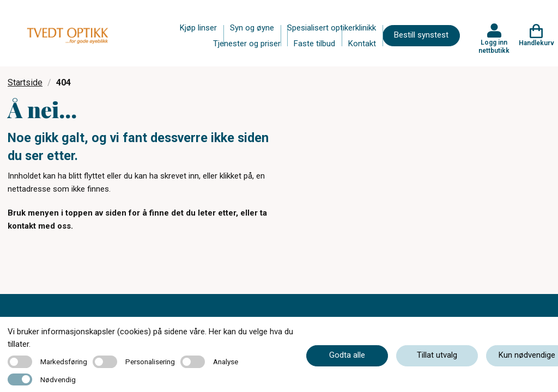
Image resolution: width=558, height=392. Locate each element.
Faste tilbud (314, 44)
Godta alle (347, 355)
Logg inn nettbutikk (494, 46)
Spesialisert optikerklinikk (332, 28)
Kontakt (362, 44)
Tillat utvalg (437, 355)
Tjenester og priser (247, 44)
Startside (25, 82)
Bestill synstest (421, 35)
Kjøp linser (198, 28)
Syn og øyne (252, 28)
